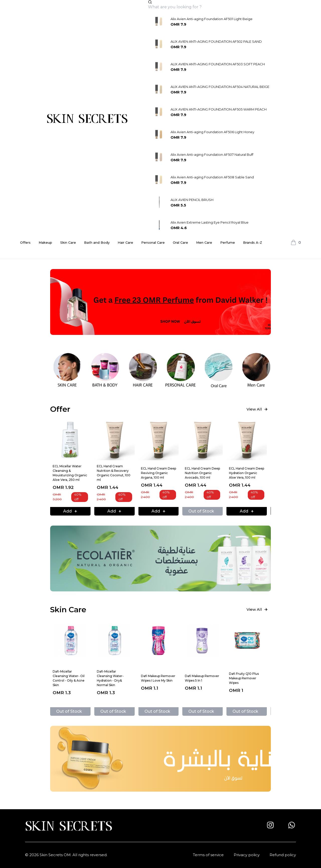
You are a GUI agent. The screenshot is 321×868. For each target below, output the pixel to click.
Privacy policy (247, 855)
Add (70, 511)
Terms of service (208, 855)
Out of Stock (201, 511)
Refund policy (283, 855)
